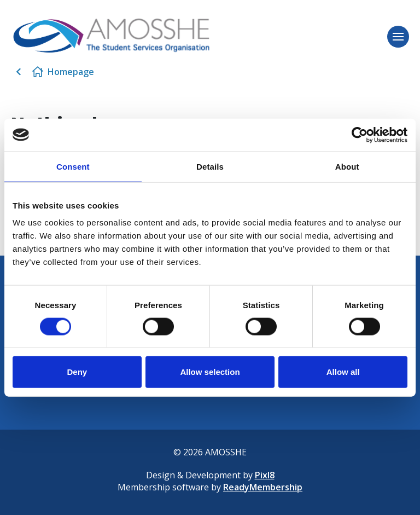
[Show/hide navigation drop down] (398, 37)
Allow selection (210, 372)
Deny (77, 372)
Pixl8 (265, 475)
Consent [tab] (73, 166)
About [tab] (347, 166)
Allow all (343, 372)
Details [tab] (210, 166)
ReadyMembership (263, 487)
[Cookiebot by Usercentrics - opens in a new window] (360, 135)
